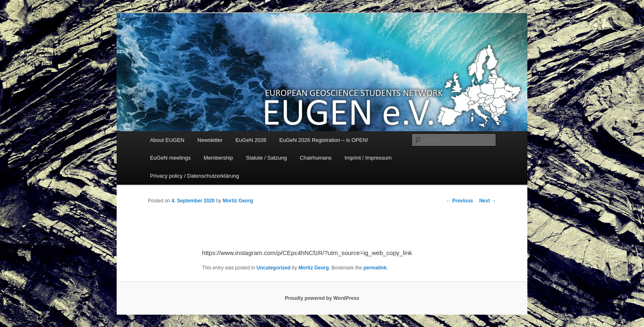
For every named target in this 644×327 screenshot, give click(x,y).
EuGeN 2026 (251, 140)
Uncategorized (274, 268)
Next (488, 201)
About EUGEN (167, 140)
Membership (218, 158)
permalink (375, 268)
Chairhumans (316, 158)
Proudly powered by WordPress (322, 298)
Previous (460, 201)
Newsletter (210, 140)
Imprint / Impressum (368, 158)
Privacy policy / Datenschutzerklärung (194, 176)
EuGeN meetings (170, 158)
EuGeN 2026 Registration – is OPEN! (324, 140)
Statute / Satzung (267, 158)
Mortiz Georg (238, 201)
